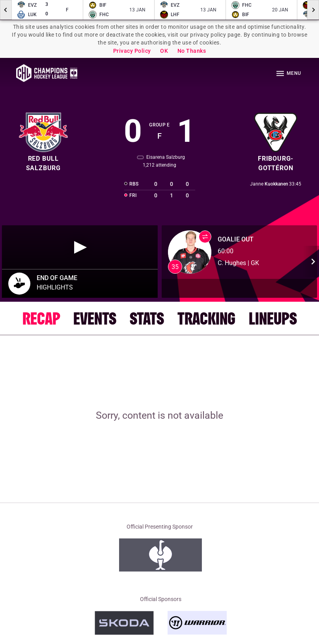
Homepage (47, 73)
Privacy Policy (132, 51)
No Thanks (192, 51)
